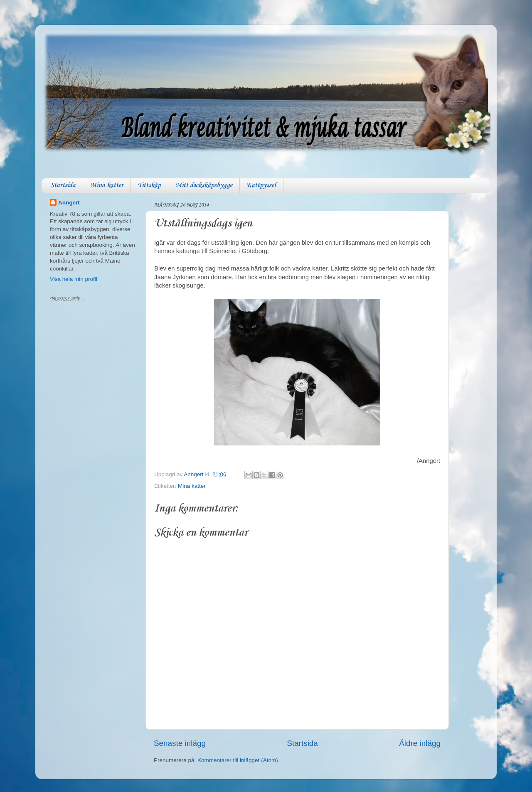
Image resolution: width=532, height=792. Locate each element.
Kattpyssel (261, 185)
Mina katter (107, 185)
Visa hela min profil (74, 279)
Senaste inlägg (180, 743)
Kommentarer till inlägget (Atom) (238, 760)
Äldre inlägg (420, 743)
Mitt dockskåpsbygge (204, 185)
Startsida (63, 185)
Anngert (69, 203)
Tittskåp (149, 185)
